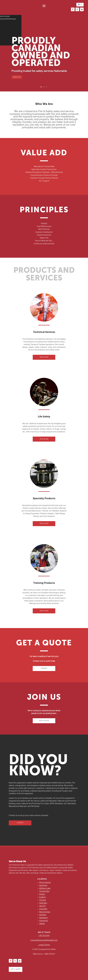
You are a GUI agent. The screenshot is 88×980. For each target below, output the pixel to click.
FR (80, 4)
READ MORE (44, 357)
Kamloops (43, 886)
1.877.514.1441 (44, 936)
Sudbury (43, 897)
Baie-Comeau (45, 912)
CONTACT (44, 668)
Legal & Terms (44, 945)
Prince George (45, 883)
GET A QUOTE (16, 969)
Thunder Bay (44, 891)
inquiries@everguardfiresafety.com (44, 940)
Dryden (42, 894)
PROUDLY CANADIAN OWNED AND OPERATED (41, 52)
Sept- (43, 915)
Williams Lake (45, 888)
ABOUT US (17, 77)
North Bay (43, 903)
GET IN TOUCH (44, 721)
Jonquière (43, 909)
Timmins (43, 900)
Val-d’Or (42, 906)
